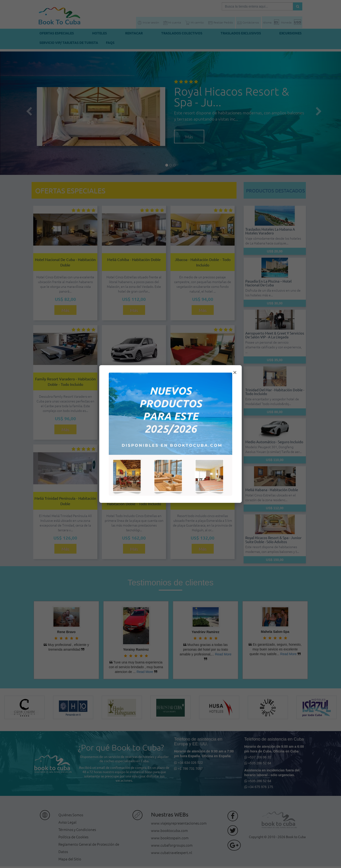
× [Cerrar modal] (235, 372)
